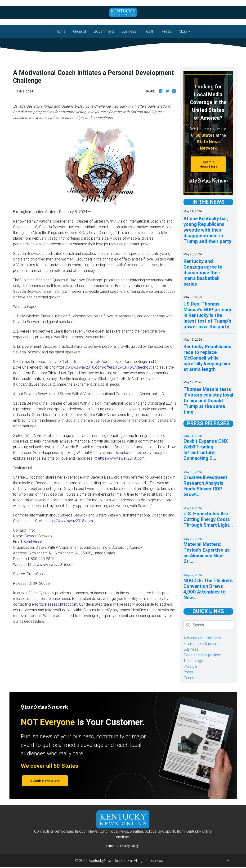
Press (166, 31)
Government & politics (202, 655)
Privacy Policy (129, 846)
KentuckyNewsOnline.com (110, 860)
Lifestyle (190, 666)
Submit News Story (208, 164)
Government (104, 31)
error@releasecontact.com (54, 604)
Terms (110, 846)
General (80, 31)
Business (129, 31)
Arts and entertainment (202, 638)
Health (149, 31)
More (183, 31)
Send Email (33, 542)
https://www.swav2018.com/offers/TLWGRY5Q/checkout (104, 367)
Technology (193, 661)
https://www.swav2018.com (121, 458)
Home (63, 31)
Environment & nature (201, 644)
